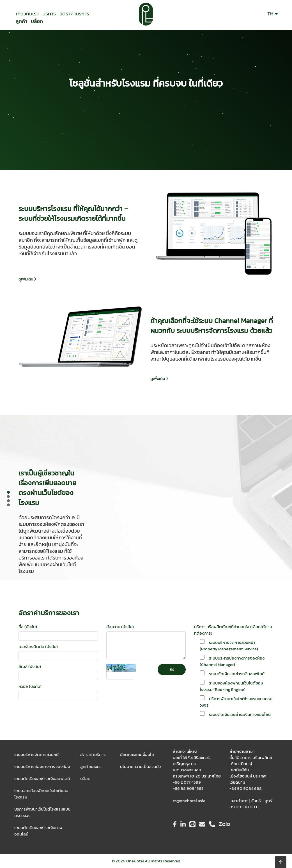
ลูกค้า (21, 21)
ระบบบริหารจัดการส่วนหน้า (37, 754)
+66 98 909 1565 (188, 788)
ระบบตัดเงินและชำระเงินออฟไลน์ (42, 778)
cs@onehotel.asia (189, 801)
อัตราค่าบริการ (74, 14)
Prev (10, 499)
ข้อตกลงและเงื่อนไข (137, 754)
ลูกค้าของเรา (91, 766)
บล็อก (37, 21)
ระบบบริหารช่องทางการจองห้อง (42, 766)
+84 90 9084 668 (246, 788)
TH (273, 14)
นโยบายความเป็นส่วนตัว (140, 766)
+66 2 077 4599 (187, 782)
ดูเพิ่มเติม (27, 279)
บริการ (49, 14)
